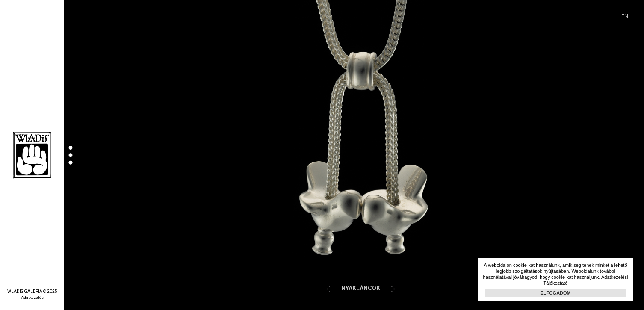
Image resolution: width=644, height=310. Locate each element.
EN (625, 16)
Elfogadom (555, 293)
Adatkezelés (32, 298)
